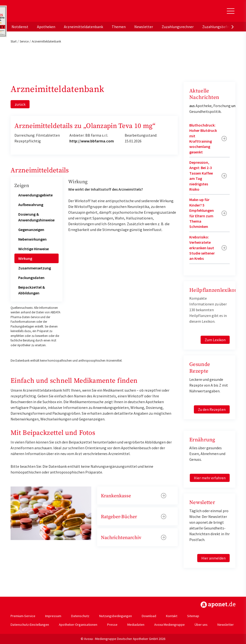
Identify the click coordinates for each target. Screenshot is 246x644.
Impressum (53, 616)
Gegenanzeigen (31, 230)
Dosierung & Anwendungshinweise (36, 217)
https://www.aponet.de (218, 605)
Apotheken (46, 27)
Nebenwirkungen (32, 239)
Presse (112, 625)
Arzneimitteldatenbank (83, 27)
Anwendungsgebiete (35, 195)
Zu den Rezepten (212, 409)
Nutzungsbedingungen (116, 616)
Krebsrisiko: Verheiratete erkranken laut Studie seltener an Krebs (202, 248)
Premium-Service (23, 616)
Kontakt (172, 616)
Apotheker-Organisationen (78, 625)
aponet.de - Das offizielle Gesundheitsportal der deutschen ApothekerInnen (43, 13)
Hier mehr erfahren (210, 478)
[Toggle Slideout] (231, 11)
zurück (20, 104)
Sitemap (193, 616)
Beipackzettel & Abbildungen (32, 290)
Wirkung (25, 258)
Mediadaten (136, 625)
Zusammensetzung (35, 268)
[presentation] (233, 27)
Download (149, 616)
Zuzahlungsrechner (178, 27)
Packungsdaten (31, 278)
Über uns (201, 625)
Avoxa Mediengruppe (169, 625)
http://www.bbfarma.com (92, 141)
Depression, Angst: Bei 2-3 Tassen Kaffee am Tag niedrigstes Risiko (201, 176)
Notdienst (20, 27)
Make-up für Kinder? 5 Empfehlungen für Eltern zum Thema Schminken (202, 213)
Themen (119, 27)
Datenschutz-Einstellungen (30, 625)
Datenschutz (80, 616)
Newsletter (144, 27)
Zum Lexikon (215, 340)
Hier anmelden (213, 558)
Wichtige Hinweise (34, 249)
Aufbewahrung (31, 205)
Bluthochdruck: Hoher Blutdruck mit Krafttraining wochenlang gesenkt (203, 139)
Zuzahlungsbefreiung (220, 27)
